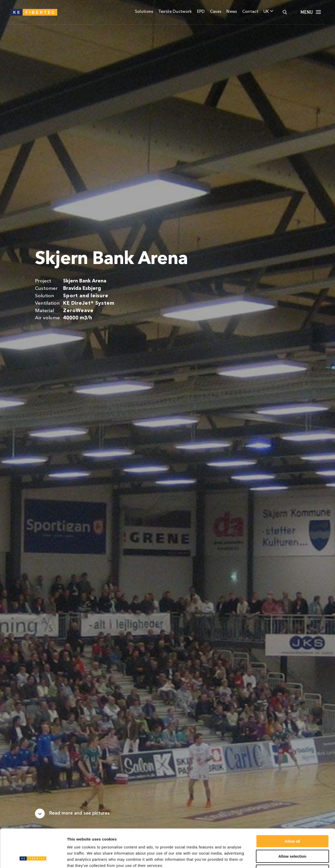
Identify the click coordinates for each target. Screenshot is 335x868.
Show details (268, 858)
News (232, 12)
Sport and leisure (86, 296)
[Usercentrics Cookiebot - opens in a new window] (33, 858)
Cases (216, 12)
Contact (250, 12)
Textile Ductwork (175, 12)
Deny (292, 835)
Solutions (144, 12)
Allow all (292, 805)
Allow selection (292, 821)
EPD (201, 12)
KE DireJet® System (89, 303)
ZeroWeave (78, 311)
